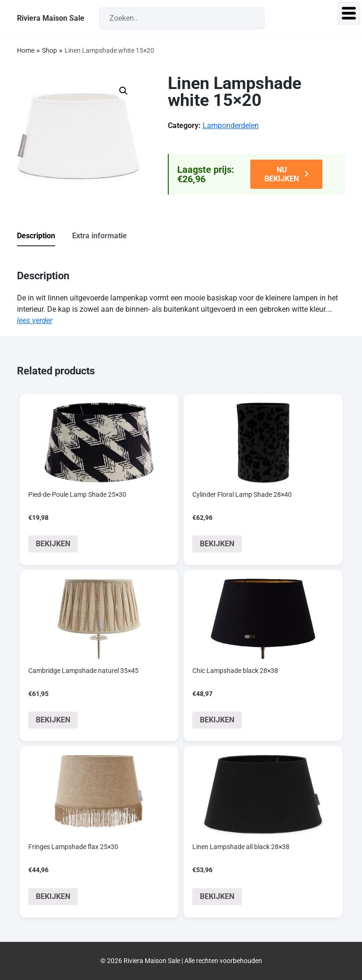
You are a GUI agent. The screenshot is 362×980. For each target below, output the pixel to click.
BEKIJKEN (53, 544)
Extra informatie (99, 236)
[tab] (44, 236)
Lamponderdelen (231, 126)
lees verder (35, 320)
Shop (49, 50)
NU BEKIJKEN (282, 174)
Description (36, 236)
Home (26, 50)
